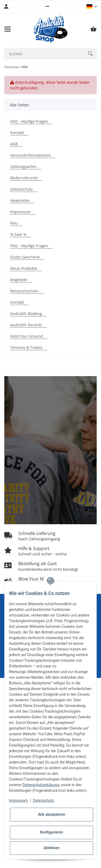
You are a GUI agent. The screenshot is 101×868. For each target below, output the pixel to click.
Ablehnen (52, 848)
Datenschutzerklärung (41, 785)
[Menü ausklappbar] (8, 29)
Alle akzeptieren (52, 814)
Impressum (18, 800)
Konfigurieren (52, 832)
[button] (47, 6)
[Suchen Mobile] (44, 54)
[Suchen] (90, 54)
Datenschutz (43, 800)
